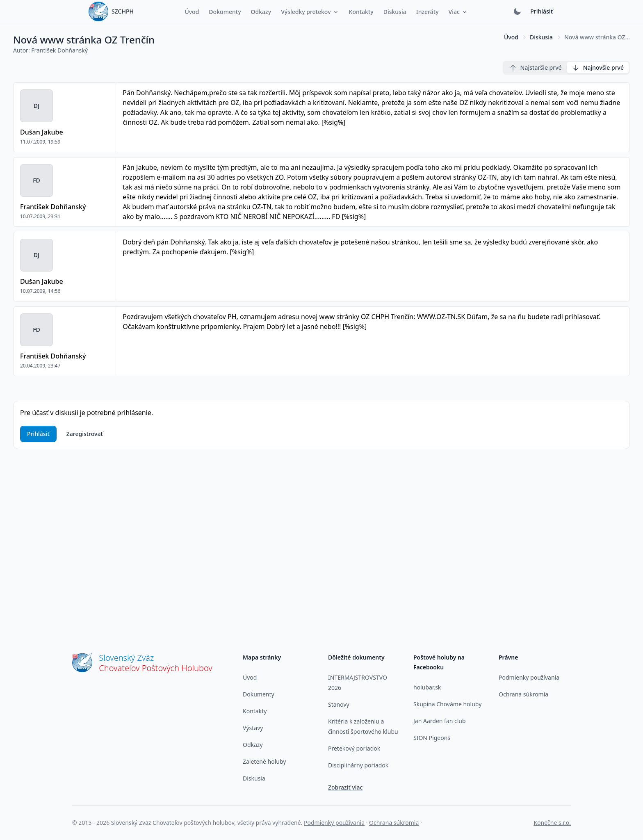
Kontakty (255, 711)
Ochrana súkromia (523, 694)
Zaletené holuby (264, 761)
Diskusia (541, 37)
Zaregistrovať (85, 434)
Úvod (511, 37)
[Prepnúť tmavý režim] (517, 11)
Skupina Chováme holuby (447, 704)
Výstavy (253, 728)
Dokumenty (259, 694)
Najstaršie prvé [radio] (535, 68)
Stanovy (339, 704)
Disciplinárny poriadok (358, 765)
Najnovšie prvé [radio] (598, 68)
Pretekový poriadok (354, 748)
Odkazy (253, 745)
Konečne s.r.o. (552, 823)
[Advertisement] (321, 530)
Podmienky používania (529, 677)
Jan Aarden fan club (440, 721)
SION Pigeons (432, 738)
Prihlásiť (542, 11)
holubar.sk (427, 687)
